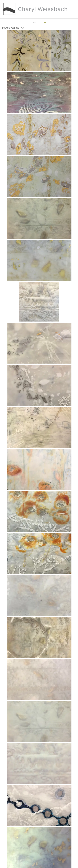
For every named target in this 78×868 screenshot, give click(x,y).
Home (34, 22)
